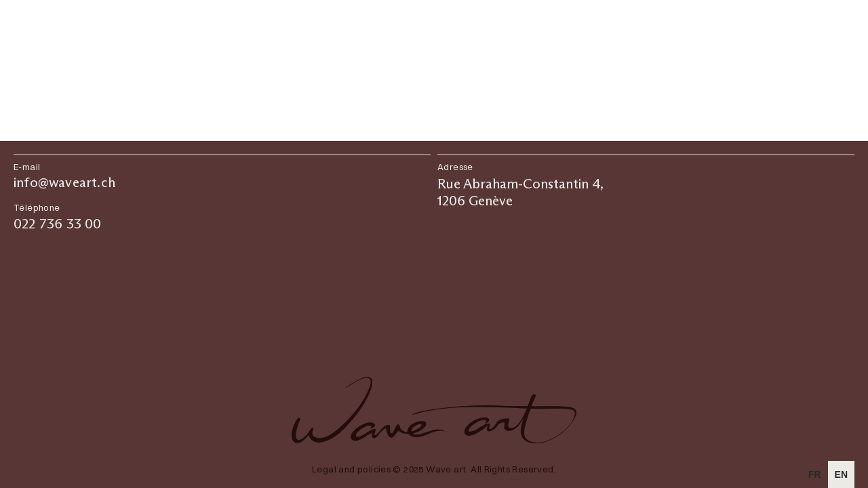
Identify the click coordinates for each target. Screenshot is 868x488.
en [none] (841, 474)
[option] (815, 474)
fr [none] (815, 474)
